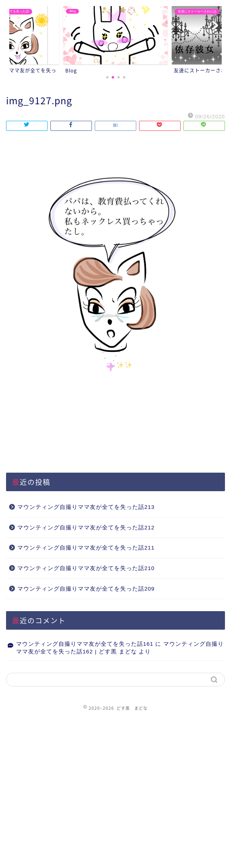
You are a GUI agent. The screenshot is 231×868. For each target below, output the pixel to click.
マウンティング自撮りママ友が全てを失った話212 (86, 528)
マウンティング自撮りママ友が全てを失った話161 (85, 644)
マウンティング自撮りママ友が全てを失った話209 (86, 589)
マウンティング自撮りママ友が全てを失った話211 (86, 548)
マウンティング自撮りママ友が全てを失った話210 (86, 568)
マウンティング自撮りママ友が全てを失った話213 (86, 507)
